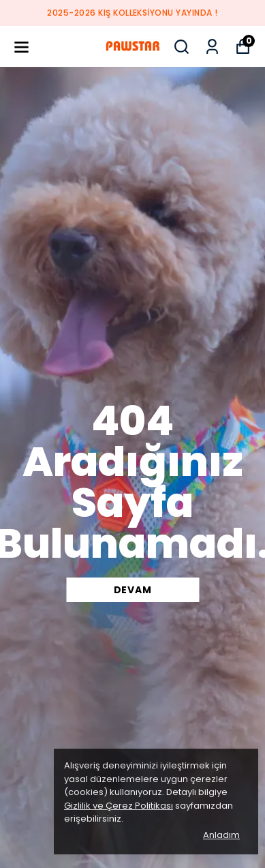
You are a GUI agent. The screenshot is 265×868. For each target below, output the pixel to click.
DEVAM (133, 590)
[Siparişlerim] (212, 47)
